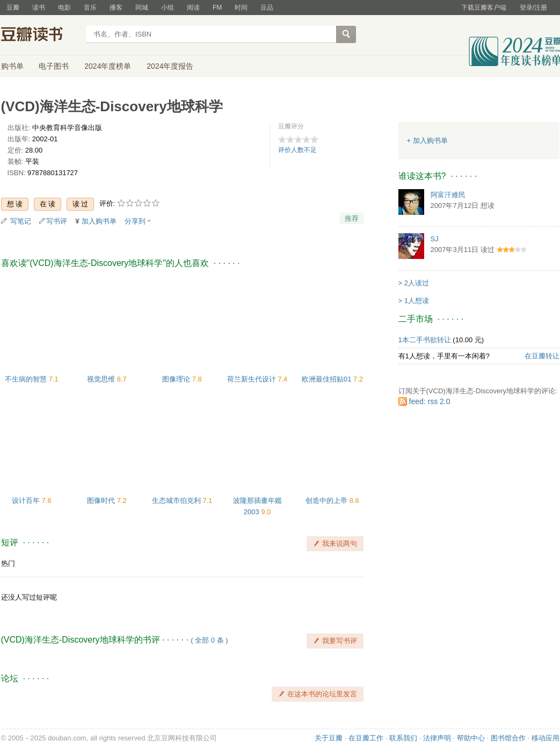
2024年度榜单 (108, 66)
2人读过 (417, 283)
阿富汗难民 (448, 195)
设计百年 (27, 500)
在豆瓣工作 (366, 738)
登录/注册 (533, 8)
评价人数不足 (297, 150)
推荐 (352, 218)
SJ (435, 239)
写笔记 (21, 221)
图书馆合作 (508, 738)
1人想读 (417, 301)
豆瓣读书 (40, 35)
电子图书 (54, 66)
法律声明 (437, 738)
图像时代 (102, 500)
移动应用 (546, 738)
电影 (64, 8)
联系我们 (403, 738)
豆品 (267, 8)
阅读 (193, 8)
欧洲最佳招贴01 (328, 379)
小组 (168, 8)
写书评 (57, 221)
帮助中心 (471, 738)
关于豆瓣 (329, 738)
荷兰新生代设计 (253, 379)
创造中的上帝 (328, 500)
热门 (8, 563)
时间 (241, 8)
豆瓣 (13, 8)
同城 (142, 8)
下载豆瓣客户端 (484, 8)
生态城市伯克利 (177, 500)
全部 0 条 (209, 640)
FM (217, 8)
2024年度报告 (170, 66)
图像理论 (177, 379)
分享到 (135, 221)
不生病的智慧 (27, 379)
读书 (39, 8)
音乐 (90, 8)
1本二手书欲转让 (425, 340)
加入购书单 (99, 221)
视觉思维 (102, 379)
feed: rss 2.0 (430, 401)
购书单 (12, 66)
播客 (116, 8)
